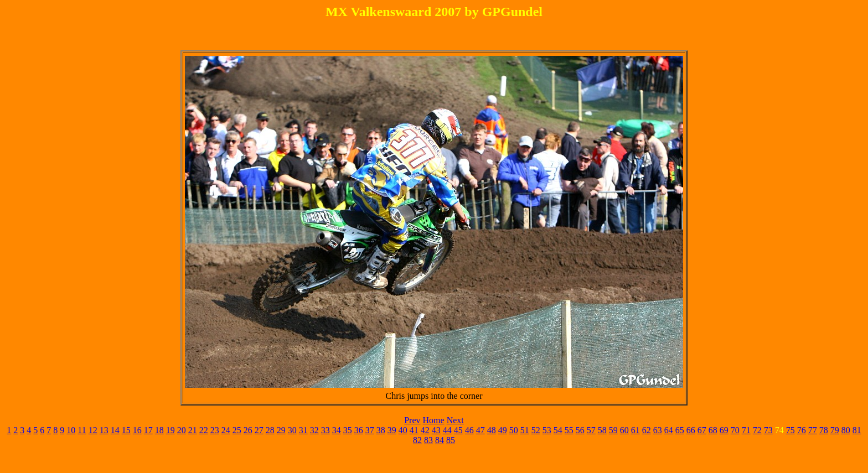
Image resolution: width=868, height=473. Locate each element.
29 (281, 430)
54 (558, 430)
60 (624, 430)
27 (259, 430)
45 (458, 430)
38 (381, 430)
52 (536, 430)
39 (392, 430)
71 (746, 430)
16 (137, 430)
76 (802, 430)
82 (417, 440)
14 (115, 430)
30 (292, 430)
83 (428, 440)
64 (669, 430)
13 (104, 430)
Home (434, 420)
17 (148, 430)
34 (337, 430)
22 (204, 430)
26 (248, 430)
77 (813, 430)
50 (514, 430)
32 (314, 430)
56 (580, 430)
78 (824, 430)
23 (215, 430)
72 (757, 430)
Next (455, 420)
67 (702, 430)
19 (170, 430)
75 (790, 430)
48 (492, 430)
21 (193, 430)
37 (370, 430)
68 (713, 430)
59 (613, 430)
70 (735, 430)
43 (436, 430)
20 (182, 430)
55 (569, 430)
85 (451, 440)
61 (635, 430)
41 (414, 430)
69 (724, 430)
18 (159, 430)
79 (835, 430)
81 (857, 430)
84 (440, 440)
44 (447, 430)
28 (270, 430)
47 (480, 430)
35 (348, 430)
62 (647, 430)
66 (691, 430)
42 (425, 430)
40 (403, 430)
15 (126, 430)
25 (237, 430)
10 (71, 430)
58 (602, 430)
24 (226, 430)
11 (82, 430)
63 (658, 430)
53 (547, 430)
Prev (412, 420)
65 (680, 430)
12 (93, 430)
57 (591, 430)
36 (359, 430)
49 (503, 430)
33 (325, 430)
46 (469, 430)
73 (768, 430)
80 (846, 430)
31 (303, 430)
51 (525, 430)
